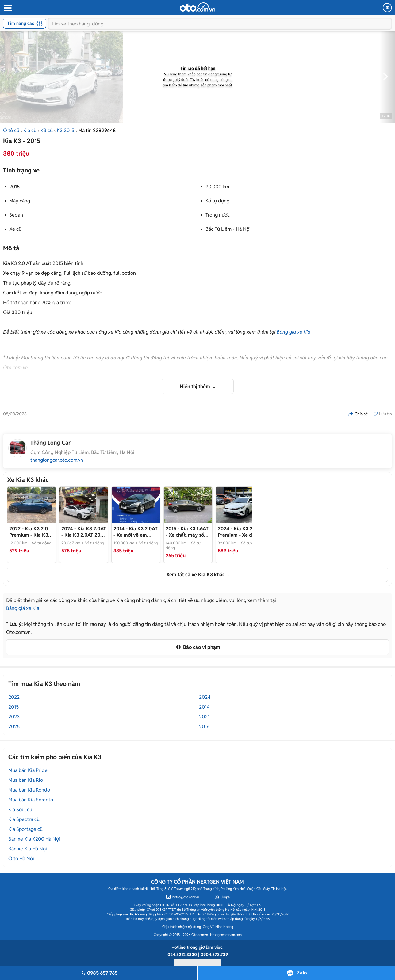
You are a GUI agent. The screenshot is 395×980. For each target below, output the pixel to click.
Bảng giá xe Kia (293, 332)
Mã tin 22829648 (97, 130)
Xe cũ (15, 229)
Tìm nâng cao (25, 23)
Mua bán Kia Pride (28, 770)
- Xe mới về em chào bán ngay (136, 532)
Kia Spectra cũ (24, 819)
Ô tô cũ (11, 130)
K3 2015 (65, 130)
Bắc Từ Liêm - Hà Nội (228, 229)
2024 (205, 697)
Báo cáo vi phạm (197, 647)
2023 (14, 717)
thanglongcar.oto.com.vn (57, 460)
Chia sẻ (358, 414)
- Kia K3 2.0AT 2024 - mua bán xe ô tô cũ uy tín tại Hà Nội (84, 532)
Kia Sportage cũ (25, 829)
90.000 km (217, 187)
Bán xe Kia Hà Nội (28, 849)
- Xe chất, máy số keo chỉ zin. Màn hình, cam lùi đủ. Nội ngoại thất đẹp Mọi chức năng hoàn (188, 532)
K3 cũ (47, 130)
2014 (204, 707)
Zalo (302, 973)
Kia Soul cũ (20, 810)
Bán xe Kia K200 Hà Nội (34, 839)
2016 (204, 726)
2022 (14, 697)
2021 (204, 717)
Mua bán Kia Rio (26, 780)
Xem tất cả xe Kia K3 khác (196, 575)
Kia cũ (30, 130)
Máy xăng (20, 201)
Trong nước (218, 215)
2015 (14, 187)
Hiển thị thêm (196, 386)
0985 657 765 (99, 973)
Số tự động (217, 201)
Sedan (16, 215)
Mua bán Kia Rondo (29, 790)
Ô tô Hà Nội (21, 859)
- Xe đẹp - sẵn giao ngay (239, 532)
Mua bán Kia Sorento (31, 800)
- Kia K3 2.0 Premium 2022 (30, 532)
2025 (14, 726)
